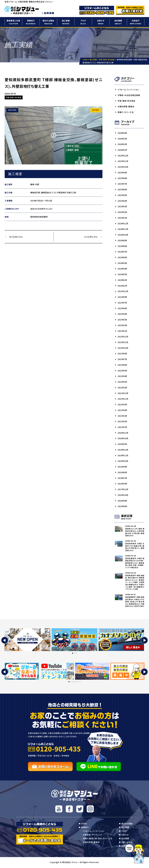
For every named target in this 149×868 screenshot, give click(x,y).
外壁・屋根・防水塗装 (126, 101)
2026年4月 (122, 133)
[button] (5, 641)
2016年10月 (123, 495)
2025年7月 (122, 184)
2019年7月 (122, 479)
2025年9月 (122, 173)
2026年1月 (122, 150)
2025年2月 (122, 212)
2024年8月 (122, 246)
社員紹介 (136, 22)
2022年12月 (123, 337)
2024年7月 (122, 252)
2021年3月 (122, 416)
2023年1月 (122, 331)
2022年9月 (122, 354)
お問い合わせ (127, 843)
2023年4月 (122, 314)
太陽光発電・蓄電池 (126, 106)
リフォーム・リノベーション (128, 90)
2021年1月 (122, 428)
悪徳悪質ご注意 (13, 22)
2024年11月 (123, 229)
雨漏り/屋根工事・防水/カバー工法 (98, 839)
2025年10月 (123, 167)
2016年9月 (122, 501)
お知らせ (101, 22)
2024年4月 (122, 269)
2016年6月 (122, 507)
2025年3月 (122, 207)
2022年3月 (122, 382)
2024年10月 (123, 235)
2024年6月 (122, 258)
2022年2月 (122, 388)
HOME (84, 824)
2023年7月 (122, 303)
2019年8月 (122, 473)
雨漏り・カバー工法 (126, 112)
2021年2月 (122, 422)
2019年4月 (122, 484)
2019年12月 (123, 450)
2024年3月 (122, 275)
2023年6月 (122, 309)
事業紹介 (31, 22)
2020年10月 (123, 439)
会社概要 (118, 22)
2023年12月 (123, 292)
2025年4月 (122, 201)
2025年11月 (123, 161)
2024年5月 (122, 263)
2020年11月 (123, 433)
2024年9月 (122, 241)
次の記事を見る (91, 237)
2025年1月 (122, 218)
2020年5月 (122, 445)
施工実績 (66, 22)
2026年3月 (122, 139)
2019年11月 (123, 456)
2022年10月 (123, 348)
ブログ (83, 22)
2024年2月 (122, 280)
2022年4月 (122, 376)
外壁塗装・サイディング (92, 835)
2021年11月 (123, 399)
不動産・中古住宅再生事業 (129, 95)
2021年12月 (123, 394)
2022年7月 (122, 360)
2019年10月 (123, 461)
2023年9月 (122, 297)
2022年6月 (122, 365)
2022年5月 (122, 371)
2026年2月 (122, 144)
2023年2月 (122, 326)
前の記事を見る (16, 237)
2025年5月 (122, 195)
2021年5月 (122, 405)
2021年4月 (122, 410)
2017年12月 (123, 490)
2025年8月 (122, 178)
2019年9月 (122, 467)
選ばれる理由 (48, 22)
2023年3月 (122, 320)
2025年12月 (123, 156)
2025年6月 (122, 190)
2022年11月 (123, 343)
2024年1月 (122, 286)
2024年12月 (123, 224)
